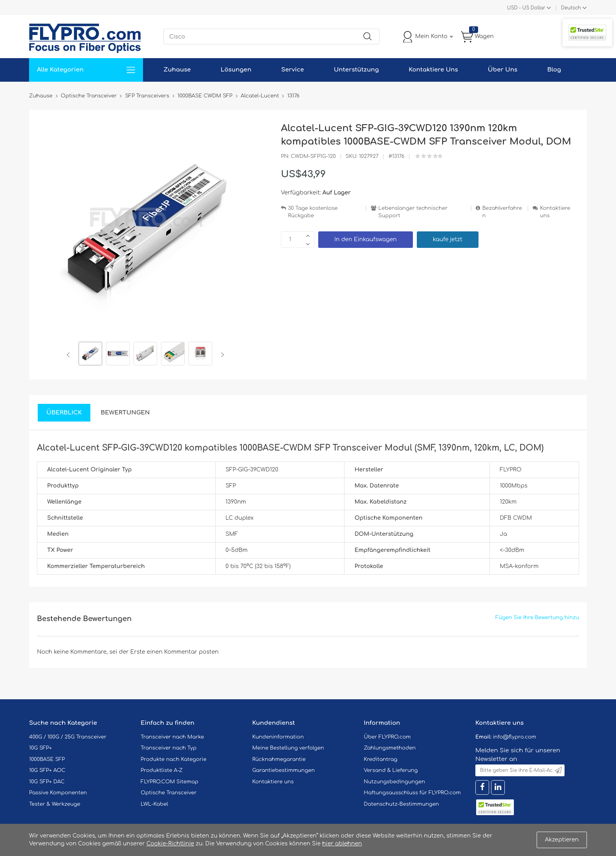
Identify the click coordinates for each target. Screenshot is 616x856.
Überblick (64, 413)
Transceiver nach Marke (172, 737)
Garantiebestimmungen (283, 770)
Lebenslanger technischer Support (413, 212)
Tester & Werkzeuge (55, 804)
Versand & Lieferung (391, 770)
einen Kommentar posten (183, 652)
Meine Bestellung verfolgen (288, 748)
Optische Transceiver (169, 793)
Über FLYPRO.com (387, 737)
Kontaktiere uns (555, 212)
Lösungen (236, 70)
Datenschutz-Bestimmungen (401, 804)
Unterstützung (357, 70)
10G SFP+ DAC (47, 782)
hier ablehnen (342, 844)
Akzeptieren (562, 840)
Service (293, 70)
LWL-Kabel (154, 804)
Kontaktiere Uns (433, 70)
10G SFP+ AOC (47, 770)
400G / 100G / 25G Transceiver (68, 737)
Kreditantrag (380, 759)
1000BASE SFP (47, 759)
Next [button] (221, 355)
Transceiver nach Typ (169, 748)
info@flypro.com (514, 737)
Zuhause (177, 70)
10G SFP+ (40, 748)
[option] (90, 355)
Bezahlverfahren (502, 212)
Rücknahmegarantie (279, 759)
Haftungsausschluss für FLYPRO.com (412, 793)
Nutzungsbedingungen (394, 782)
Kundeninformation (278, 737)
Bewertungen (125, 413)
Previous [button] (70, 355)
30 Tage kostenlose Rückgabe (313, 212)
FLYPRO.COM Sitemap (170, 782)
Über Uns (503, 70)
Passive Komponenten (58, 793)
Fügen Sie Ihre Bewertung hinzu (537, 618)
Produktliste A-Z (162, 770)
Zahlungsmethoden (390, 748)
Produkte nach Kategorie (173, 759)
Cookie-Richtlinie (170, 844)
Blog (554, 70)
